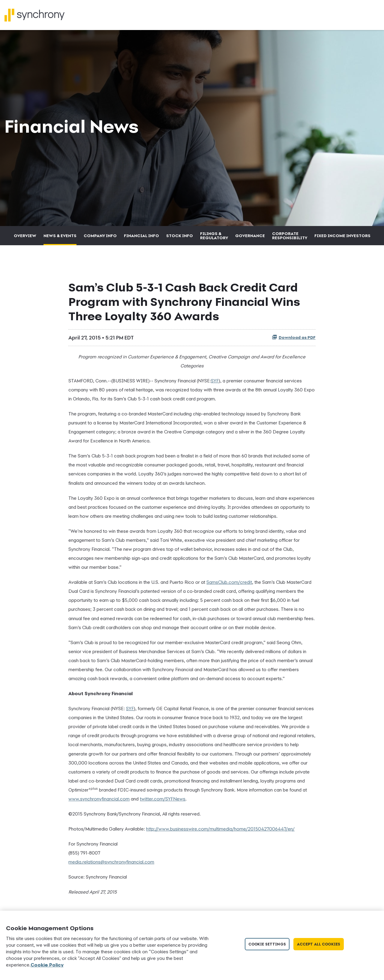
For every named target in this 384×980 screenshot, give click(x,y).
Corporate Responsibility (290, 239)
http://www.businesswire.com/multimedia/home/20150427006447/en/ (220, 832)
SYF (215, 384)
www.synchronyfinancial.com (99, 802)
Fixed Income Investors (342, 239)
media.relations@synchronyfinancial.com (111, 865)
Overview (25, 239)
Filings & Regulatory (214, 239)
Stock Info (180, 239)
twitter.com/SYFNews (163, 802)
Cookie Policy (47, 965)
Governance (250, 239)
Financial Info (141, 239)
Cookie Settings (267, 944)
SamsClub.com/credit (229, 585)
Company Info (100, 239)
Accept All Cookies (319, 944)
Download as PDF (294, 341)
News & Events (60, 239)
